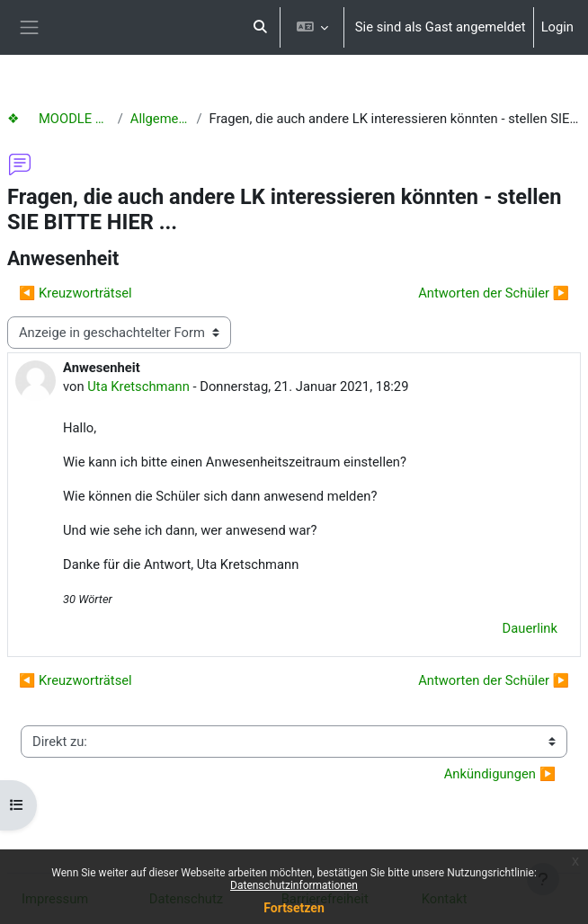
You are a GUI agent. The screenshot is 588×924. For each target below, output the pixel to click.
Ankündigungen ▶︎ (500, 774)
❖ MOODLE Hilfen (59, 119)
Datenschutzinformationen (294, 885)
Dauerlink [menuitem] (530, 628)
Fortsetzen (294, 908)
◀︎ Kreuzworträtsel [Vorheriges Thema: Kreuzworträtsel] (76, 293)
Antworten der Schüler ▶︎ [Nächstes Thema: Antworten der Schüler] (494, 293)
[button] (260, 27)
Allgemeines (160, 119)
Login (557, 27)
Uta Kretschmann (138, 386)
